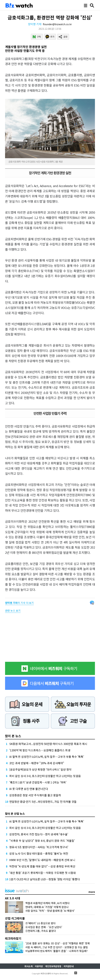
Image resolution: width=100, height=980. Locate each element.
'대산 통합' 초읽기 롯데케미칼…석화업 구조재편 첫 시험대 (42, 873)
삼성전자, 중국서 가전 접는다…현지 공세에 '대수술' (39, 834)
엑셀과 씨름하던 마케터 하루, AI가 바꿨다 (47, 903)
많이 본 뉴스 (13, 736)
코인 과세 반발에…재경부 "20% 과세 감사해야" (37, 763)
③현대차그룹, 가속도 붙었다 (41, 931)
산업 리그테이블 (15, 918)
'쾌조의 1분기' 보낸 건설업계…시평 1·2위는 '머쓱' (38, 782)
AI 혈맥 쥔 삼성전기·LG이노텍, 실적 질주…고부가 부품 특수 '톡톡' (47, 757)
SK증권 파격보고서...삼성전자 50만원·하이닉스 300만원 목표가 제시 (48, 744)
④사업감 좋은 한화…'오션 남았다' (44, 927)
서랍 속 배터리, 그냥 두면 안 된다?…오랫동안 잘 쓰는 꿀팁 (57, 947)
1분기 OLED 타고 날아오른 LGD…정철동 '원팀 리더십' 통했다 (45, 879)
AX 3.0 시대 (13, 898)
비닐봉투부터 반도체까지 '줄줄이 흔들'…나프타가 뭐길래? (56, 951)
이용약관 (39, 966)
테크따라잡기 (13, 938)
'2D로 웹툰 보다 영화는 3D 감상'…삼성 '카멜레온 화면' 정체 (58, 943)
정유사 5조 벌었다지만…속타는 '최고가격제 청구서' (39, 847)
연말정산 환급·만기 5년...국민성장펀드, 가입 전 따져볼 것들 (43, 802)
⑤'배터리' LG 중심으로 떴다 (40, 923)
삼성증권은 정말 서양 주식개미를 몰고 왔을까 (35, 795)
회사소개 (29, 966)
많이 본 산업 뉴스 (15, 814)
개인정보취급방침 (53, 966)
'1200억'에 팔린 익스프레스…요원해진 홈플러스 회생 (40, 750)
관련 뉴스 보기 (13, 610)
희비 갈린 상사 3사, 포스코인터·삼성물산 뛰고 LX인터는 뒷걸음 (45, 776)
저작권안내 (69, 966)
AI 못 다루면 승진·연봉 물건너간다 (29, 789)
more (92, 892)
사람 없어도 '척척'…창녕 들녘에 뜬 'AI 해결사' (50, 911)
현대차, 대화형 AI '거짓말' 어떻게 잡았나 (47, 907)
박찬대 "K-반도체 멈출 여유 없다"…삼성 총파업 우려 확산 (42, 866)
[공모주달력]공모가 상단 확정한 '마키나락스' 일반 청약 (40, 769)
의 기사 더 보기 (19, 603)
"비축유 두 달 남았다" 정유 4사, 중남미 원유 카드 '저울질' (42, 841)
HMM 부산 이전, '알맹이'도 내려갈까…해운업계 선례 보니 (42, 860)
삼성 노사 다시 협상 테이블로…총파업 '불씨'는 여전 (39, 853)
